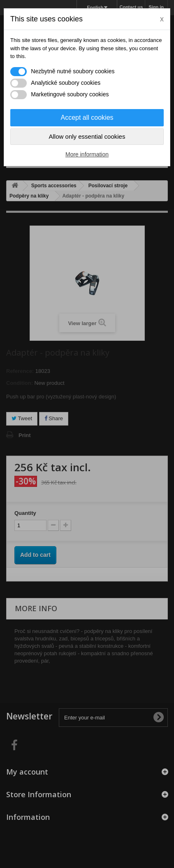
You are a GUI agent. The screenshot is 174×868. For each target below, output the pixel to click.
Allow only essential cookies (87, 136)
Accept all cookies (87, 118)
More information (87, 154)
